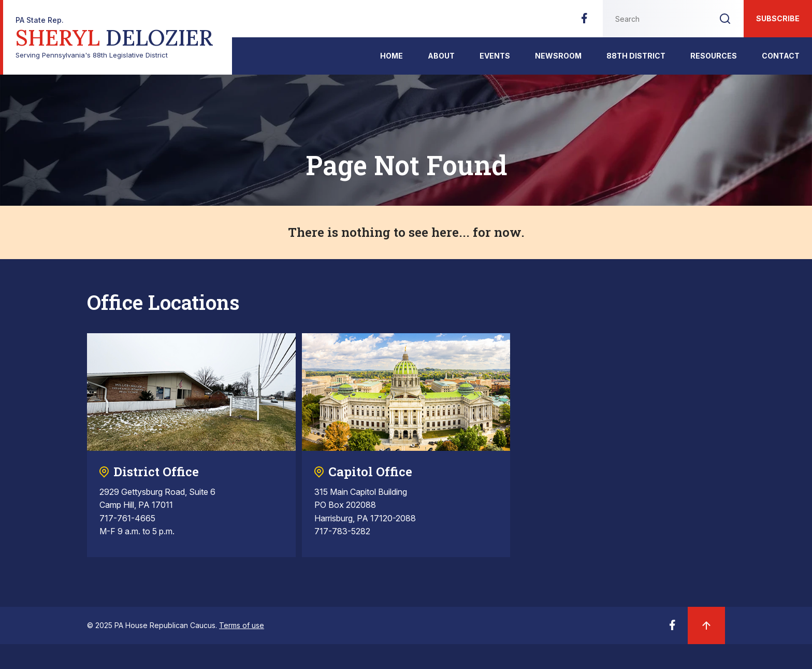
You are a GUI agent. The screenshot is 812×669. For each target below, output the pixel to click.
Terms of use (242, 625)
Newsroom (558, 56)
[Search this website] (655, 19)
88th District (636, 56)
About (441, 56)
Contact (781, 56)
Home (392, 56)
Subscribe (778, 18)
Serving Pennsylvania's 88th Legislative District (114, 38)
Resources (714, 56)
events (495, 56)
